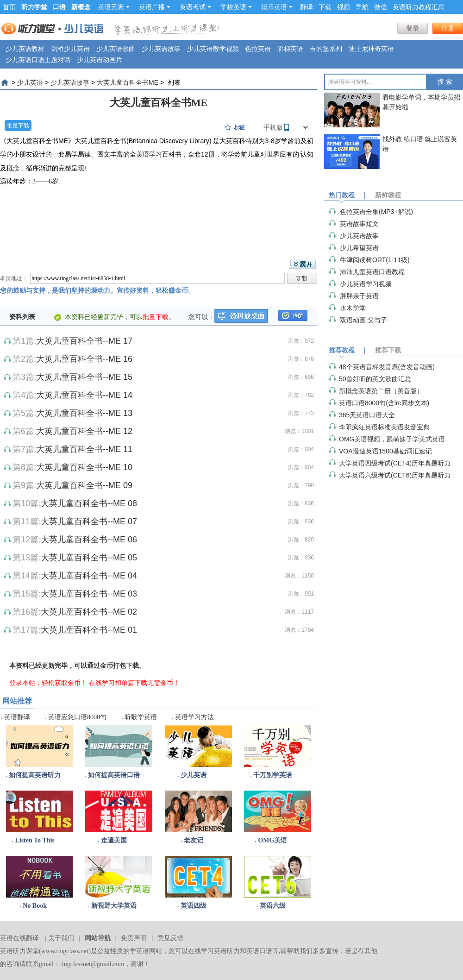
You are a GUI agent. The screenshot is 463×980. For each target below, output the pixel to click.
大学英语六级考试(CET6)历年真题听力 (395, 475)
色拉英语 (258, 49)
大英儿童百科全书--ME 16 (84, 359)
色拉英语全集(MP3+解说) (376, 212)
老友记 (194, 840)
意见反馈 (170, 938)
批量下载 (18, 126)
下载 (325, 7)
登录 (413, 28)
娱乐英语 (277, 7)
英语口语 (259, 951)
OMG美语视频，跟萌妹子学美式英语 (392, 439)
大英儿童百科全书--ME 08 (89, 503)
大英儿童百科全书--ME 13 (84, 413)
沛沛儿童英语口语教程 (372, 272)
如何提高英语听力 (35, 775)
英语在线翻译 (19, 938)
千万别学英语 (273, 775)
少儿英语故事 (161, 49)
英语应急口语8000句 (77, 717)
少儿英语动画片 (100, 60)
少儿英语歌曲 (116, 49)
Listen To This (34, 840)
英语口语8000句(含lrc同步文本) (384, 403)
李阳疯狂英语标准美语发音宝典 (384, 427)
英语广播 (155, 7)
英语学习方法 (194, 717)
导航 (362, 7)
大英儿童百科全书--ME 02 (89, 612)
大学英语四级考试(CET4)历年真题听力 (395, 463)
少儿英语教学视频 (213, 49)
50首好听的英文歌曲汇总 (375, 379)
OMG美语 (272, 840)
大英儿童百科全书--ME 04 (89, 576)
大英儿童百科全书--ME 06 (89, 540)
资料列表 (22, 317)
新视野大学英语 (114, 906)
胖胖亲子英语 (359, 296)
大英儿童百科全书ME (128, 82)
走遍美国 (114, 840)
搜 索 (445, 82)
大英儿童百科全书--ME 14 (84, 395)
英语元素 (114, 7)
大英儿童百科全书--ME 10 (84, 467)
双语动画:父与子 (363, 320)
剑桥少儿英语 (70, 49)
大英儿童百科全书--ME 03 (89, 594)
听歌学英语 (141, 717)
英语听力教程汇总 (419, 7)
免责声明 (134, 938)
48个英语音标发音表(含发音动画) (387, 367)
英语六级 (273, 906)
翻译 (307, 7)
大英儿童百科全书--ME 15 (84, 377)
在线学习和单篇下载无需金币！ (134, 683)
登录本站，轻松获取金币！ (48, 683)
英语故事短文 (359, 224)
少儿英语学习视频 (366, 284)
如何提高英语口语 (114, 775)
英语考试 (195, 7)
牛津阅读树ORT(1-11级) (375, 260)
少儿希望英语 (359, 248)
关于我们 (61, 938)
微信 (381, 7)
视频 (344, 7)
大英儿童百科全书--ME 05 (89, 558)
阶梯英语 (290, 49)
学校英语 (236, 7)
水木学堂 (353, 308)
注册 (448, 28)
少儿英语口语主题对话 (38, 60)
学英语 (139, 951)
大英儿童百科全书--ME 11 (84, 449)
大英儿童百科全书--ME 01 (89, 630)
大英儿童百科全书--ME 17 (84, 341)
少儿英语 (30, 82)
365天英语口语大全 (367, 415)
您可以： (201, 317)
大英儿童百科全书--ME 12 (84, 431)
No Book (35, 906)
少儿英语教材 (25, 49)
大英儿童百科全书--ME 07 (89, 521)
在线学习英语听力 (214, 951)
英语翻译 (17, 717)
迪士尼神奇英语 (371, 49)
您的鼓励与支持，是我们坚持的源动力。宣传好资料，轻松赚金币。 (97, 290)
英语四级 (194, 906)
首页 (9, 7)
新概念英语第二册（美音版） (381, 391)
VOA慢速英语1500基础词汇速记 (385, 451)
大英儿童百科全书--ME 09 (84, 485)
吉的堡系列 (326, 49)
